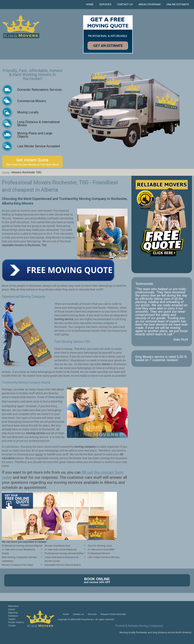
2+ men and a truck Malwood (61, 549)
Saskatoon (13, 616)
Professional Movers (99, 553)
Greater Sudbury (16, 622)
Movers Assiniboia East (57, 546)
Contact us (125, 4)
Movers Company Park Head (17, 565)
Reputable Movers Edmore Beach (63, 565)
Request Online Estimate (113, 614)
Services (105, 4)
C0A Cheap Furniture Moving (103, 557)
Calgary (12, 619)
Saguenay (13, 613)
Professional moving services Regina (22, 546)
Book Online (97, 580)
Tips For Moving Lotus (100, 546)
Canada (12, 625)
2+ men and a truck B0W (101, 549)
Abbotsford (13, 606)
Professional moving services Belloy (64, 553)
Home (90, 4)
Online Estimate (178, 4)
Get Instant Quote (33, 162)
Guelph (12, 609)
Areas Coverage (150, 4)
